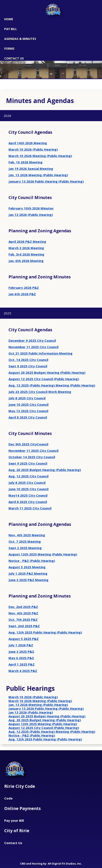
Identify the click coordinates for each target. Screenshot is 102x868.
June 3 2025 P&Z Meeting (28, 580)
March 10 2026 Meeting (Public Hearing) (40, 156)
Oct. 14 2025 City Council (28, 360)
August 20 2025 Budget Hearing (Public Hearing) (47, 372)
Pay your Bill (14, 820)
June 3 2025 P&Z (21, 651)
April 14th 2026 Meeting (28, 143)
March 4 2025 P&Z (23, 671)
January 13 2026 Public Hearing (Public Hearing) (46, 181)
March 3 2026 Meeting (26, 248)
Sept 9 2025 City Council (28, 366)
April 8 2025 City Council (28, 417)
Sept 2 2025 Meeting (25, 548)
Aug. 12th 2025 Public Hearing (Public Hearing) (45, 632)
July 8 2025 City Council (27, 398)
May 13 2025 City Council (28, 411)
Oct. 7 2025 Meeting (25, 541)
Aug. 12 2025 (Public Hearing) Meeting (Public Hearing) (52, 385)
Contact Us (13, 843)
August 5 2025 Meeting (27, 567)
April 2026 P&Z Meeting (27, 241)
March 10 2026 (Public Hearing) (33, 149)
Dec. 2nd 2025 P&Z (23, 607)
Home (9, 19)
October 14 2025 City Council (32, 457)
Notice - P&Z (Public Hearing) (32, 561)
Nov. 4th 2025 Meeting (27, 535)
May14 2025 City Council (28, 495)
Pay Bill (11, 29)
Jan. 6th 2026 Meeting (26, 261)
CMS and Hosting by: (34, 864)
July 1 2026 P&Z (21, 645)
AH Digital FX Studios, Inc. (65, 864)
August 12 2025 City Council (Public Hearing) (44, 379)
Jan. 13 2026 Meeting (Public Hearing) (38, 175)
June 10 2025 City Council (28, 404)
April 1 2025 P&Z (22, 664)
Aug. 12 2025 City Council (28, 476)
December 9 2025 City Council (32, 340)
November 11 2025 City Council (33, 347)
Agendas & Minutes (20, 39)
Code (8, 798)
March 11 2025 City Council (30, 508)
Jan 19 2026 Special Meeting (31, 169)
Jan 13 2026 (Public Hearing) (31, 215)
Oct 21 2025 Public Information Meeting (40, 353)
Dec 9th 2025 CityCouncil (28, 444)
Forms (9, 49)
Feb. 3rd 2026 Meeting (26, 254)
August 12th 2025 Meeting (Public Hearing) (43, 554)
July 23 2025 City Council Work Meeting (40, 392)
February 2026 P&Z (24, 288)
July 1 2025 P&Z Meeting (28, 573)
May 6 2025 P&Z (21, 658)
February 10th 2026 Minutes (31, 208)
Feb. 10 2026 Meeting (25, 162)
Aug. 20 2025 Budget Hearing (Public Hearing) (45, 470)
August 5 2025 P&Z (24, 639)
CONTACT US (14, 58)
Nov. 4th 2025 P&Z (23, 613)
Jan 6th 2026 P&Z (22, 294)
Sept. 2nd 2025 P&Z (24, 626)
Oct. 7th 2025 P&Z (23, 619)
